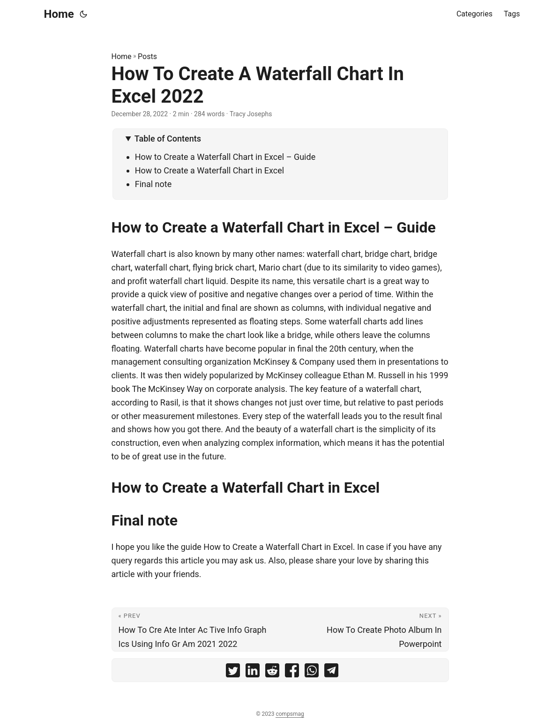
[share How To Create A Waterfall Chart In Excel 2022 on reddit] (272, 672)
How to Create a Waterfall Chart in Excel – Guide (225, 157)
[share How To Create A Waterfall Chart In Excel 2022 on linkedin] (253, 672)
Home (59, 14)
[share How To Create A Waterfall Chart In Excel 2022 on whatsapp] (312, 672)
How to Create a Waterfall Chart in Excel (210, 170)
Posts (147, 56)
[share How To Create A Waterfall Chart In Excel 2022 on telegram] (331, 672)
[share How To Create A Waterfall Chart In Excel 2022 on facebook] (292, 672)
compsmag (290, 714)
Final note (153, 184)
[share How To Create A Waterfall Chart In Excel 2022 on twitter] (233, 672)
